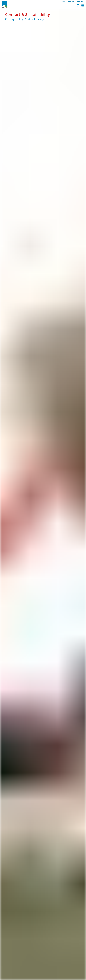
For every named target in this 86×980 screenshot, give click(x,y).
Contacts (70, 2)
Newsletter (80, 2)
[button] (78, 6)
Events (63, 2)
